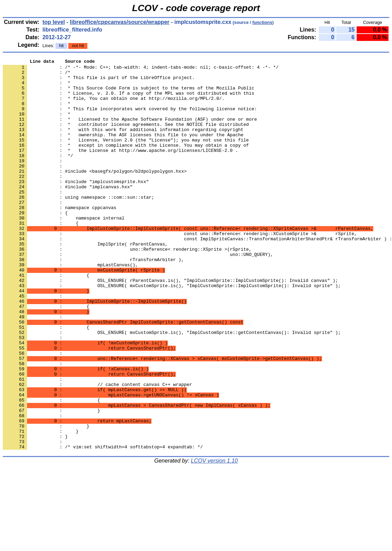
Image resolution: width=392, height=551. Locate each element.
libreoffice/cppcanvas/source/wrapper (120, 22)
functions (262, 22)
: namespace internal (64, 250)
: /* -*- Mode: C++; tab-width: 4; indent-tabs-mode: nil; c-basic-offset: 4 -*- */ (141, 69)
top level (54, 22)
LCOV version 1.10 (214, 539)
